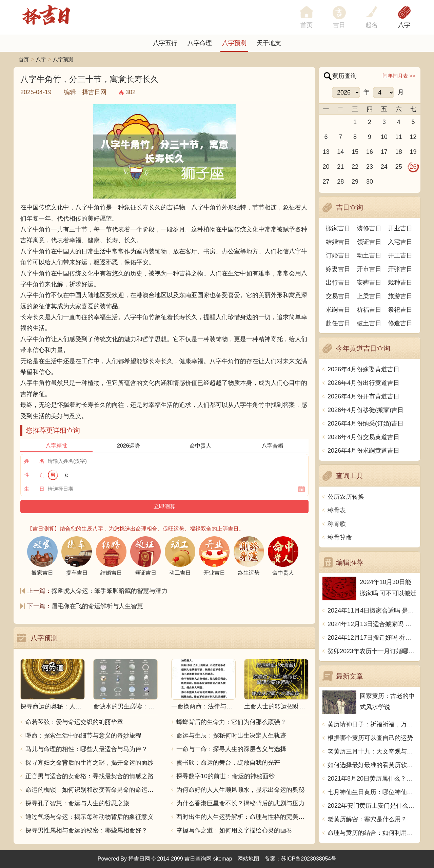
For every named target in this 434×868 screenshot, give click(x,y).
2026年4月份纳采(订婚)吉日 (366, 423)
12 (413, 137)
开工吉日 (400, 255)
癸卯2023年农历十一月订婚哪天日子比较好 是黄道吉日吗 (372, 651)
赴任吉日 (338, 323)
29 (355, 182)
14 (340, 152)
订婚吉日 (338, 255)
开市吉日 (369, 269)
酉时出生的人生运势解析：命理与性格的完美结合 (242, 817)
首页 (24, 59)
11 (399, 137)
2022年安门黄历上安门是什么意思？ (372, 806)
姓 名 (34, 461)
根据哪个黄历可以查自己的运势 (370, 738)
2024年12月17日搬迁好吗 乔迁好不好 (372, 638)
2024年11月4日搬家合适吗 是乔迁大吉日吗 (372, 611)
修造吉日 (400, 323)
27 (326, 182)
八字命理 (200, 43)
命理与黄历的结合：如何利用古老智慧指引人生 (372, 833)
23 (370, 167)
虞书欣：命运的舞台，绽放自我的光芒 (228, 763)
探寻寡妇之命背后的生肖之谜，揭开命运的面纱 (90, 763)
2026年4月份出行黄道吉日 (363, 383)
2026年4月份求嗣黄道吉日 (363, 451)
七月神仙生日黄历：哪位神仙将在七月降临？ (372, 792)
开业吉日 (400, 228)
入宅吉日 (400, 242)
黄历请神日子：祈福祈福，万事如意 (372, 724)
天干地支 (269, 43)
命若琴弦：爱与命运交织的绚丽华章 (74, 722)
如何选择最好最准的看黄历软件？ (372, 765)
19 (413, 152)
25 (399, 167)
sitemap (223, 859)
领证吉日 (369, 242)
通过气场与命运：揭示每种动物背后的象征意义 (90, 817)
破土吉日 (369, 323)
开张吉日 (400, 269)
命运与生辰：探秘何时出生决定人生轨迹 (231, 736)
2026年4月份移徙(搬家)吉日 (366, 410)
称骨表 (337, 510)
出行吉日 (338, 283)
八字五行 (165, 43)
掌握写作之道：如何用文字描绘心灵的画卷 (234, 830)
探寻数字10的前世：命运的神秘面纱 (225, 776)
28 (340, 182)
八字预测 (234, 43)
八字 (404, 25)
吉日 (339, 25)
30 (370, 182)
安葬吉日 (369, 283)
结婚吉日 (338, 242)
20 (326, 167)
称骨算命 (340, 537)
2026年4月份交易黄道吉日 (363, 437)
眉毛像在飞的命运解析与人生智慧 (97, 606)
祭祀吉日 (400, 310)
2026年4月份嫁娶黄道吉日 (363, 369)
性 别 (34, 475)
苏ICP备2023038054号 (309, 859)
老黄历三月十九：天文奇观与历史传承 (372, 751)
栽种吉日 (400, 283)
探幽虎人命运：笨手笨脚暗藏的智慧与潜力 (110, 591)
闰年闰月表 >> (399, 76)
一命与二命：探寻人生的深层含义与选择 (231, 749)
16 (370, 152)
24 (384, 167)
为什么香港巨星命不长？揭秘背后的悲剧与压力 (240, 803)
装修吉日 (369, 228)
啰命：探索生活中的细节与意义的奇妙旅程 (83, 736)
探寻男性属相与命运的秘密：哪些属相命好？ (86, 830)
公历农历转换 (346, 497)
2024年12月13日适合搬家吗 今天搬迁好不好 (372, 624)
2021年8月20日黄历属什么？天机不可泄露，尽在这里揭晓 (372, 779)
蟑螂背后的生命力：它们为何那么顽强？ (231, 722)
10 (384, 137)
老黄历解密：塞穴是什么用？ (367, 819)
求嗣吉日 (338, 310)
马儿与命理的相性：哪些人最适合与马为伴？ (86, 749)
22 (355, 167)
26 (413, 167)
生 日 (34, 489)
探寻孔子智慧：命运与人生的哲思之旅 (77, 803)
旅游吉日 (400, 296)
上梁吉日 (369, 296)
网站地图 (249, 859)
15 (355, 152)
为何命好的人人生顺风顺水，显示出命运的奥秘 (240, 790)
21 (340, 167)
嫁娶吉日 (338, 269)
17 (384, 152)
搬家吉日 (338, 228)
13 (326, 152)
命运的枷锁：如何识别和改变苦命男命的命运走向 (92, 790)
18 (399, 152)
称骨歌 (337, 524)
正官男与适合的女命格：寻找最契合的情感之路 (90, 776)
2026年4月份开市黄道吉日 (363, 396)
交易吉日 (338, 296)
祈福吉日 (369, 310)
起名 (372, 25)
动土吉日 (369, 255)
